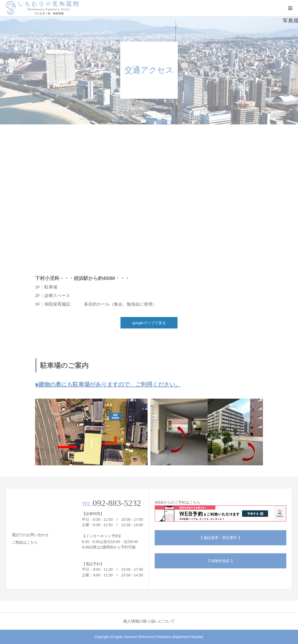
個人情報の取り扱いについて (149, 621)
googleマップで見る (149, 323)
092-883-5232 (117, 503)
